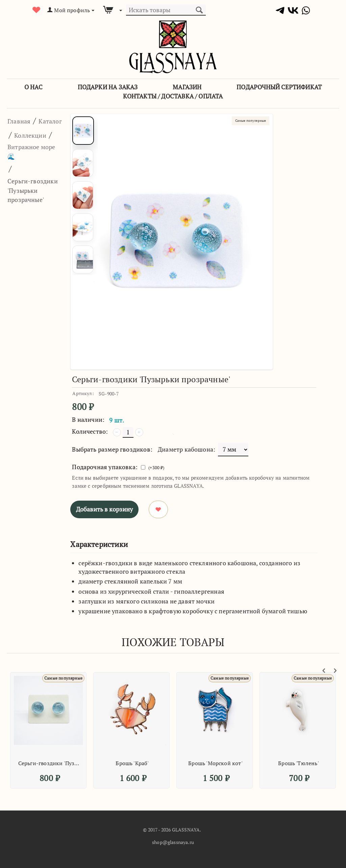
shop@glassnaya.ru (173, 842)
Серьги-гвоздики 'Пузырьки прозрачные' (49, 763)
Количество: (90, 431)
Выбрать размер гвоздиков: (112, 449)
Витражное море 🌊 (29, 169)
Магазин (187, 87)
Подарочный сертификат (279, 87)
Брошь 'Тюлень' (299, 763)
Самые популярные (244, 122)
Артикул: (83, 393)
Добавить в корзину (104, 509)
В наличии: (88, 419)
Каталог (22, 135)
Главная (22, 120)
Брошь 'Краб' (132, 763)
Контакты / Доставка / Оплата (173, 96)
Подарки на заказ (108, 87)
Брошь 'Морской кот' (215, 763)
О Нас (33, 87)
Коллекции (29, 149)
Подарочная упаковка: (105, 467)
